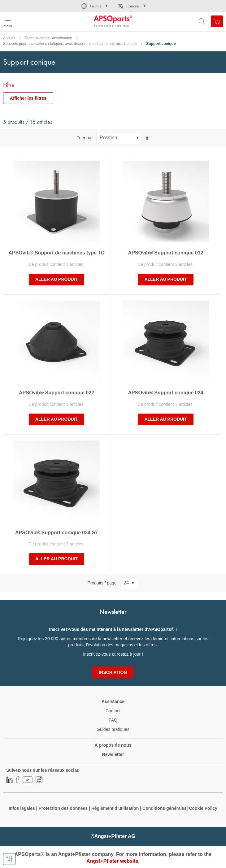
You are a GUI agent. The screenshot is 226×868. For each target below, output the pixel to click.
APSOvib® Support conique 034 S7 (56, 533)
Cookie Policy (203, 808)
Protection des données (63, 808)
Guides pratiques (113, 729)
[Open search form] (202, 21)
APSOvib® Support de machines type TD (56, 253)
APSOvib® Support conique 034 (166, 393)
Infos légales (22, 808)
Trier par (85, 138)
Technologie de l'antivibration (48, 38)
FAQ (113, 720)
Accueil (9, 38)
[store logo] (35, 21)
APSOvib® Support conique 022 (56, 393)
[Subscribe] (113, 672)
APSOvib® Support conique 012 (166, 253)
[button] (94, 6)
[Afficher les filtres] (9, 859)
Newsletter (113, 754)
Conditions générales (164, 808)
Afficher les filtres (28, 98)
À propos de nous (113, 745)
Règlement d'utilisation (115, 808)
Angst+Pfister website (112, 861)
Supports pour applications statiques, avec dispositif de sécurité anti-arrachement (70, 44)
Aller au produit (56, 279)
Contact (113, 711)
